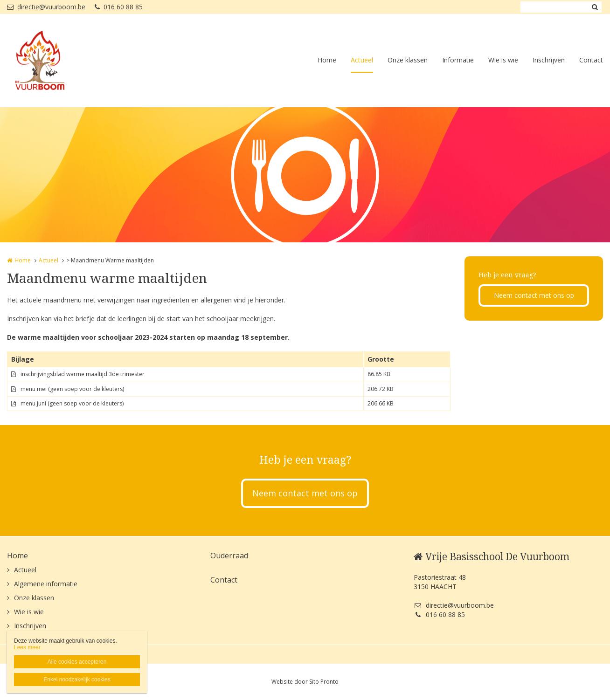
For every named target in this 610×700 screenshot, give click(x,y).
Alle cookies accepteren (77, 662)
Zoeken (595, 7)
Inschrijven (549, 60)
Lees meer (27, 647)
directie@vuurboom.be (46, 7)
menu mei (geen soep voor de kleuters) (72, 389)
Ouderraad (229, 556)
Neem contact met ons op (534, 295)
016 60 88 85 (119, 7)
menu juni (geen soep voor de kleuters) (72, 403)
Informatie (458, 60)
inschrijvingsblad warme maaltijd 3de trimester (83, 374)
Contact (591, 60)
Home (327, 60)
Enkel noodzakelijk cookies (77, 679)
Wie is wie (503, 60)
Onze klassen (408, 60)
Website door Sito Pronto (305, 682)
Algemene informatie (46, 584)
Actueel (362, 60)
